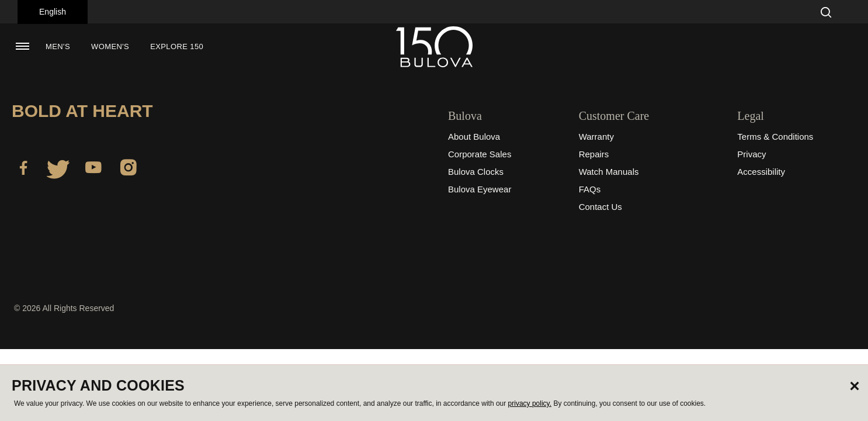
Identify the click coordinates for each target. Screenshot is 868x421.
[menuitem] (58, 47)
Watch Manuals (609, 172)
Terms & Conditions (775, 137)
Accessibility (761, 172)
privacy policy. (530, 403)
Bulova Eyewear (480, 189)
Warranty (596, 137)
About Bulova (474, 137)
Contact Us (600, 207)
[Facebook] (23, 170)
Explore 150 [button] (177, 46)
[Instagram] (129, 170)
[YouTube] (93, 170)
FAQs (590, 189)
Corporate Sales (480, 154)
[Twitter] (58, 170)
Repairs (594, 154)
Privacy (751, 154)
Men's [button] (58, 46)
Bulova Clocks (476, 172)
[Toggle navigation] (22, 46)
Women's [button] (110, 46)
